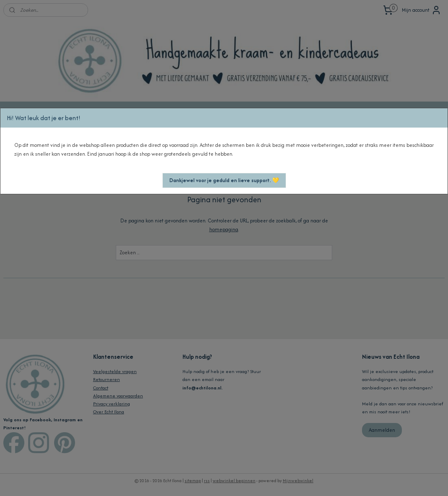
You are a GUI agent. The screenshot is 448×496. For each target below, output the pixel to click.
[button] (224, 180)
